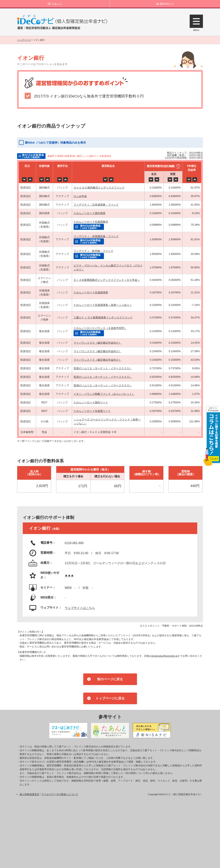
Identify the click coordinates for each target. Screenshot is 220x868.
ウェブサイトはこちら (80, 608)
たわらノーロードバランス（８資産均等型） (100, 328)
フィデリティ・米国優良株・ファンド (96, 236)
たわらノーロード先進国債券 (91, 292)
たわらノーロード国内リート (91, 402)
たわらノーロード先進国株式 (91, 222)
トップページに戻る (110, 698)
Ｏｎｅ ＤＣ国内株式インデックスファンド (99, 188)
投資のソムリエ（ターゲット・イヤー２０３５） (103, 368)
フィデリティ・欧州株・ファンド (93, 251)
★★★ (69, 575)
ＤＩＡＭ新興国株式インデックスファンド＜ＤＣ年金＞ (107, 280)
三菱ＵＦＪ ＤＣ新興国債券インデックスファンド (103, 317)
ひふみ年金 (80, 196)
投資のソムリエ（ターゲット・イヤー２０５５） (103, 385)
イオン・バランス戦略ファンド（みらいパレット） (104, 394)
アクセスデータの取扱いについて (60, 794)
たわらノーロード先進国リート (92, 411)
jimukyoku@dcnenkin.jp (165, 656)
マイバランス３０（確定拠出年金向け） (97, 343)
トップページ (24, 40)
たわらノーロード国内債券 (90, 213)
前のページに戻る (110, 679)
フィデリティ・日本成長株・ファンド (96, 205)
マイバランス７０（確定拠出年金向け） (97, 360)
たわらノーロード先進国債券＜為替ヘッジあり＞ (103, 305)
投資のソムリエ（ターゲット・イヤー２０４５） (103, 377)
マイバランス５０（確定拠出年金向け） (97, 351)
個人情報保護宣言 (29, 794)
